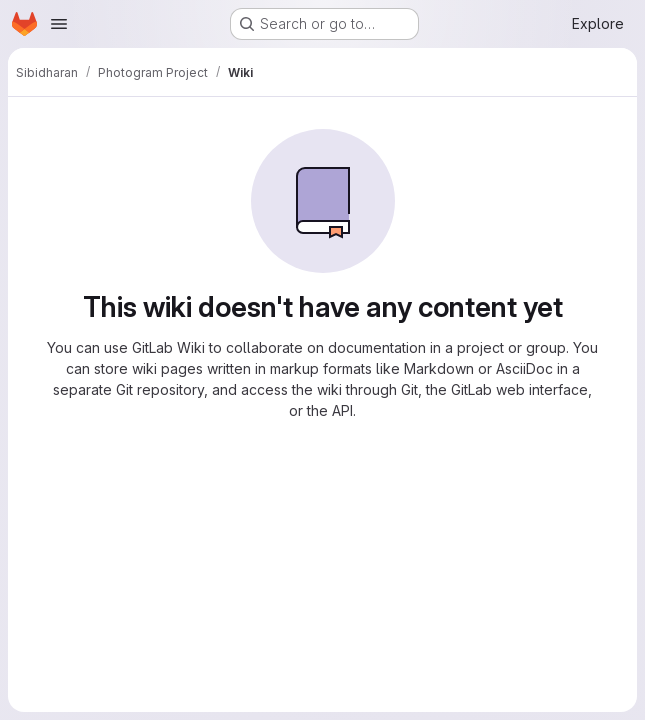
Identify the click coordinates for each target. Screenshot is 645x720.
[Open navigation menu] (59, 24)
